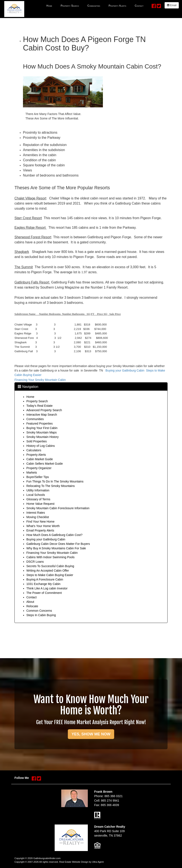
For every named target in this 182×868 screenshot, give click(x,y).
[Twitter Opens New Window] (159, 5)
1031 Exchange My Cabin (43, 584)
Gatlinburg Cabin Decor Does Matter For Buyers (58, 544)
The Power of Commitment (44, 593)
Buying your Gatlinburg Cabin (125, 370)
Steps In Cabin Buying (41, 615)
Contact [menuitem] (139, 6)
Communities (35, 419)
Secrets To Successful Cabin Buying (50, 566)
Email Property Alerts (40, 530)
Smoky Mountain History (43, 437)
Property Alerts (36, 455)
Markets (32, 473)
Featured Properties (40, 423)
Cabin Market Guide (40, 459)
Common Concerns (39, 611)
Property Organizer (39, 468)
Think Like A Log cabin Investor (47, 588)
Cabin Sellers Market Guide (45, 464)
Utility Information (38, 490)
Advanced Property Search (44, 410)
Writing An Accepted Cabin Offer (48, 571)
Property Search (37, 401)
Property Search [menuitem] (70, 6)
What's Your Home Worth (43, 526)
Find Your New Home (40, 522)
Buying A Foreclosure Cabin (45, 579)
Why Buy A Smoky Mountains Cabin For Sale (56, 548)
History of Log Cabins (41, 446)
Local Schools (36, 495)
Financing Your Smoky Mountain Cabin (40, 380)
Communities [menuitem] (94, 6)
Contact (31, 597)
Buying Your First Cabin (42, 428)
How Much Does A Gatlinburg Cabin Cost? (54, 535)
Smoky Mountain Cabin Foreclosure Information (58, 508)
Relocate (32, 606)
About (30, 602)
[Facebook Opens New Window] (154, 5)
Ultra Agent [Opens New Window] (98, 862)
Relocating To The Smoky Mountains (51, 486)
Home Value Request (40, 504)
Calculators (34, 450)
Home (30, 397)
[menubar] (95, 6)
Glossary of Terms (38, 499)
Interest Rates (36, 513)
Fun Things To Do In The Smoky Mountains (55, 481)
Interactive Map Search (42, 415)
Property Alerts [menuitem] (117, 6)
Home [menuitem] (49, 6)
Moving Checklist (38, 517)
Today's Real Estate (39, 406)
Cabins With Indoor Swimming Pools (50, 557)
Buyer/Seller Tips (38, 477)
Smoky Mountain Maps (41, 432)
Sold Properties (37, 441)
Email (172, 5)
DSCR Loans (35, 562)
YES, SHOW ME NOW (91, 734)
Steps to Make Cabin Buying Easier (50, 575)
